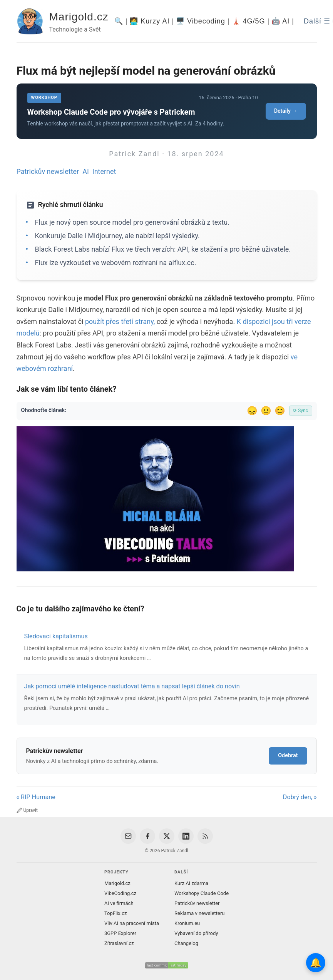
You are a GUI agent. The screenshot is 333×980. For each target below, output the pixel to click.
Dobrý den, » (300, 797)
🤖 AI (280, 21)
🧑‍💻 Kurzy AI (149, 21)
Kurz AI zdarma (191, 883)
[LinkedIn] (186, 836)
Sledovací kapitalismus (56, 636)
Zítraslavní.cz (119, 943)
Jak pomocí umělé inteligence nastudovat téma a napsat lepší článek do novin (132, 686)
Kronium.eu (187, 923)
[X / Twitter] (167, 836)
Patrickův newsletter (48, 171)
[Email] (128, 836)
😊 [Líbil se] (280, 411)
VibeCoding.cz (120, 893)
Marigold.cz (79, 17)
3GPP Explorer (120, 933)
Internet (104, 171)
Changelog (186, 943)
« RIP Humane (36, 797)
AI (86, 171)
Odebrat (288, 755)
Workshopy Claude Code (202, 893)
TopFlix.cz (115, 913)
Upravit (27, 810)
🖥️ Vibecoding (201, 21)
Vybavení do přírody (196, 933)
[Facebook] (147, 836)
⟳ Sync (300, 411)
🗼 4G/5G (248, 21)
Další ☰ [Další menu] (317, 21)
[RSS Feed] (205, 836)
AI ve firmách (119, 903)
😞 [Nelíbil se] (252, 411)
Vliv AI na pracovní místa (132, 923)
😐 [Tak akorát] (266, 411)
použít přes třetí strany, (120, 321)
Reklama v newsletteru (200, 913)
